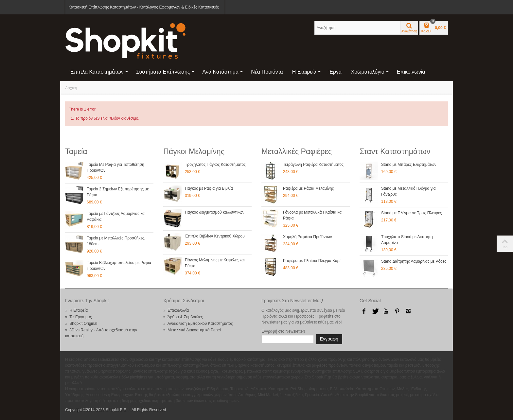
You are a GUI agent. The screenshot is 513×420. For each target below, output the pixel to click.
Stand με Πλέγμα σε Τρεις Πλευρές (411, 213)
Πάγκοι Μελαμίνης (194, 151)
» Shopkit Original (81, 324)
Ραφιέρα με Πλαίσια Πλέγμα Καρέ (312, 261)
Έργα (335, 72)
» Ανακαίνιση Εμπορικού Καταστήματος (198, 324)
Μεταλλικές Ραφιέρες (297, 151)
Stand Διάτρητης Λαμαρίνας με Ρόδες (414, 261)
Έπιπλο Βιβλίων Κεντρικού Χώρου (215, 236)
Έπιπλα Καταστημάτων (99, 72)
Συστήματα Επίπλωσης (165, 72)
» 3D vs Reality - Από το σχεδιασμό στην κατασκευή (101, 333)
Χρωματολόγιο (370, 72)
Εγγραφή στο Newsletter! (283, 331)
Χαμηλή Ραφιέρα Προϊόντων (308, 237)
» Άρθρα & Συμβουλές (183, 317)
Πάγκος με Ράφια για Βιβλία (209, 188)
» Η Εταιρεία (76, 310)
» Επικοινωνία (176, 310)
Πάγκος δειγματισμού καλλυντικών (215, 212)
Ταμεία (76, 151)
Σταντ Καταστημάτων (395, 151)
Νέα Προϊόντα (267, 72)
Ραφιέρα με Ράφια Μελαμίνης (308, 188)
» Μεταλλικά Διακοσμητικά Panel (192, 330)
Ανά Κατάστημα (223, 72)
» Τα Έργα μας (79, 317)
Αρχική (71, 88)
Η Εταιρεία (307, 72)
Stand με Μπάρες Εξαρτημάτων (409, 165)
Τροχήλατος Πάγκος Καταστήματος (215, 165)
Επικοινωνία (411, 72)
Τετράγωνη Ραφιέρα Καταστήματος (313, 165)
